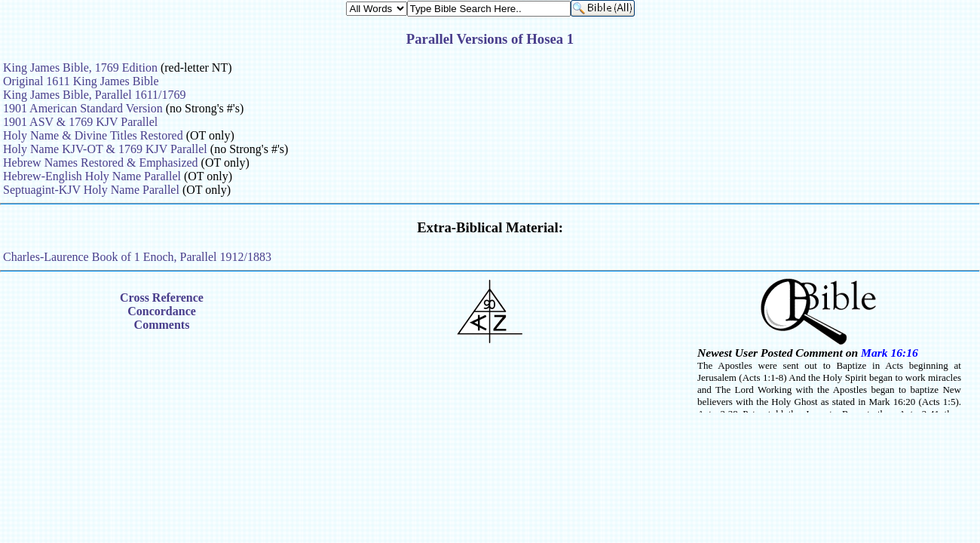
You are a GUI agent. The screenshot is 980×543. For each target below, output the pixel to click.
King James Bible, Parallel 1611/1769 (94, 95)
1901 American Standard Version (83, 108)
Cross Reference (162, 298)
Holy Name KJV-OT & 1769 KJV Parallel (105, 149)
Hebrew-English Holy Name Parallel (92, 176)
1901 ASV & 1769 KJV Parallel (80, 122)
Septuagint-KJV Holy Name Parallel (91, 190)
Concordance (162, 311)
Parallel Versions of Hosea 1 (490, 39)
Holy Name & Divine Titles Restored (93, 135)
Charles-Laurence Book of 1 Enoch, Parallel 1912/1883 (137, 257)
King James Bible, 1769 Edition (80, 67)
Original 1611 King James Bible (81, 81)
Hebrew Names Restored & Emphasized (101, 163)
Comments (162, 325)
